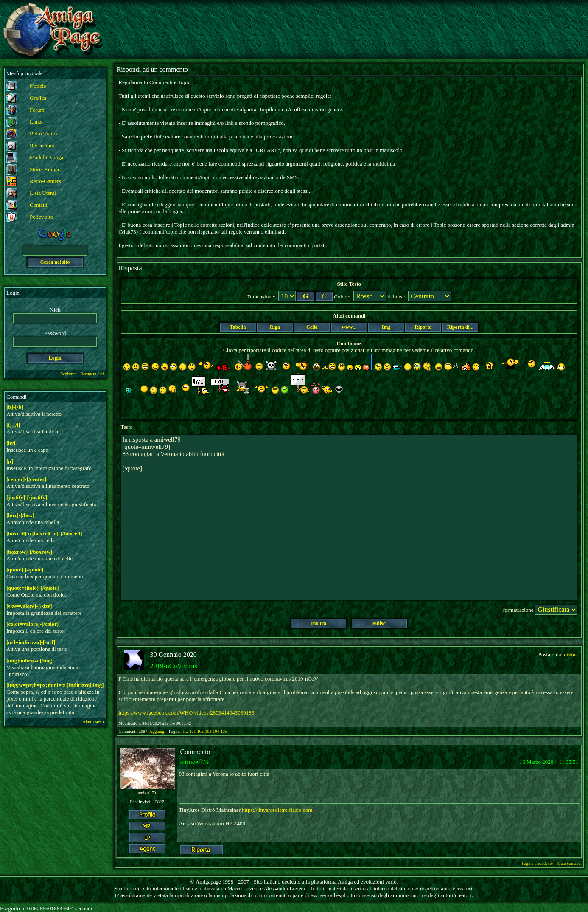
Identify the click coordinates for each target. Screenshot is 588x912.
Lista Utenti (43, 193)
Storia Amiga (44, 169)
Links (36, 122)
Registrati (69, 374)
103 (208, 731)
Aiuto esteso (93, 722)
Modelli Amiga (46, 157)
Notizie (38, 86)
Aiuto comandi (569, 863)
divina (571, 654)
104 (216, 731)
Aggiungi (158, 731)
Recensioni (42, 145)
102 (200, 731)
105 (224, 731)
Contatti (39, 205)
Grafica (38, 98)
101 (192, 731)
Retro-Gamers (45, 181)
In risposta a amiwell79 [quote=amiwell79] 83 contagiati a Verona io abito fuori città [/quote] (349, 518)
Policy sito (41, 217)
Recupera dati (92, 374)
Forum (37, 110)
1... (186, 731)
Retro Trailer (44, 134)
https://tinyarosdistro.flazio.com (277, 810)
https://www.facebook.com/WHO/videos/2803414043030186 (187, 713)
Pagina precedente (537, 863)
